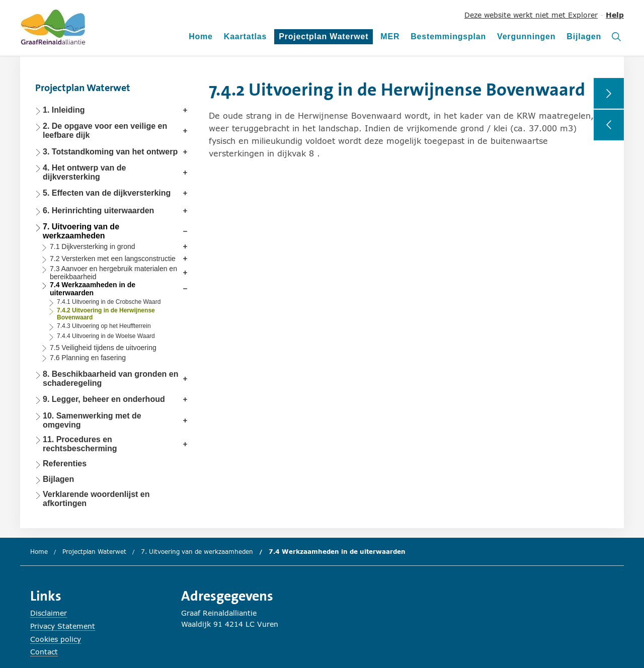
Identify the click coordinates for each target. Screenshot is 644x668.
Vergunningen (526, 36)
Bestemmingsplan (448, 36)
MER (390, 36)
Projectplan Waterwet (324, 38)
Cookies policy (56, 639)
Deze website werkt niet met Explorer (531, 15)
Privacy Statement (63, 626)
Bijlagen (584, 36)
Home (201, 36)
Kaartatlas (245, 36)
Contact (44, 652)
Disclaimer (49, 613)
